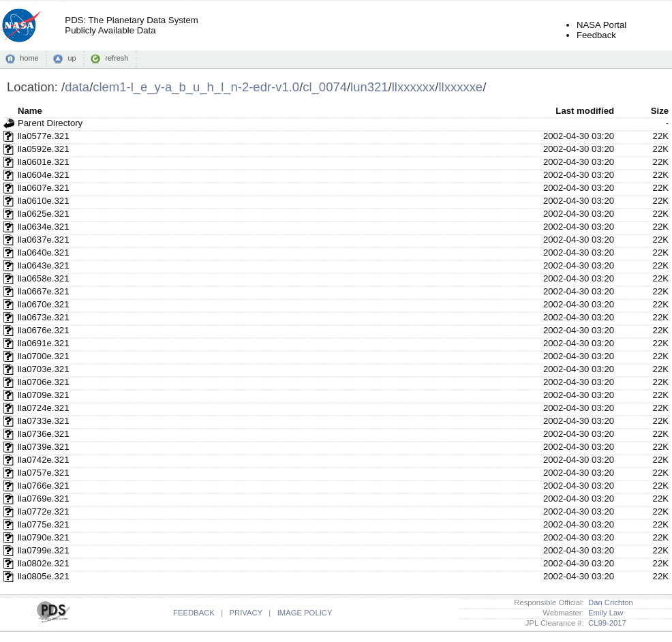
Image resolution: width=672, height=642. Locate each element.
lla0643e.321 (44, 265)
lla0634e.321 (44, 227)
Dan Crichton (609, 602)
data (77, 87)
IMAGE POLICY (305, 613)
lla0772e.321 (44, 511)
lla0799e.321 (44, 550)
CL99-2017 (605, 623)
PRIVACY (246, 613)
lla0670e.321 (44, 304)
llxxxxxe (460, 87)
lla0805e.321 (44, 576)
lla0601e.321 (44, 162)
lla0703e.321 (44, 369)
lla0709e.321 (44, 395)
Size (660, 111)
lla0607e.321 (44, 188)
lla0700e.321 (44, 356)
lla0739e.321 (44, 447)
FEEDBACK (194, 613)
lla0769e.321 (44, 499)
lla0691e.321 (44, 343)
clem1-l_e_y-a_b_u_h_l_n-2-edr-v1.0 (196, 87)
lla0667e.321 (44, 291)
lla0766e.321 (44, 486)
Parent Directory (50, 123)
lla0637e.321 (44, 240)
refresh (117, 58)
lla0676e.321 (44, 330)
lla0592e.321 (44, 149)
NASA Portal (601, 25)
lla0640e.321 (44, 253)
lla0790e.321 (44, 537)
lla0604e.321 (44, 175)
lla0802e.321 (44, 563)
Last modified (585, 111)
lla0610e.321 (44, 201)
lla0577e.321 (44, 136)
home (29, 58)
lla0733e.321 (44, 421)
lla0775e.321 (44, 524)
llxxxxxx (414, 87)
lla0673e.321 (44, 317)
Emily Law (604, 613)
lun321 (369, 87)
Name (30, 111)
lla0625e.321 (44, 214)
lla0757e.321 (44, 473)
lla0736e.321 (44, 434)
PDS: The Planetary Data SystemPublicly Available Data (131, 25)
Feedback (596, 35)
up (72, 58)
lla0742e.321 (44, 460)
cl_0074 (325, 87)
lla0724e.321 (44, 408)
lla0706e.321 (44, 382)
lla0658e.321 (44, 278)
